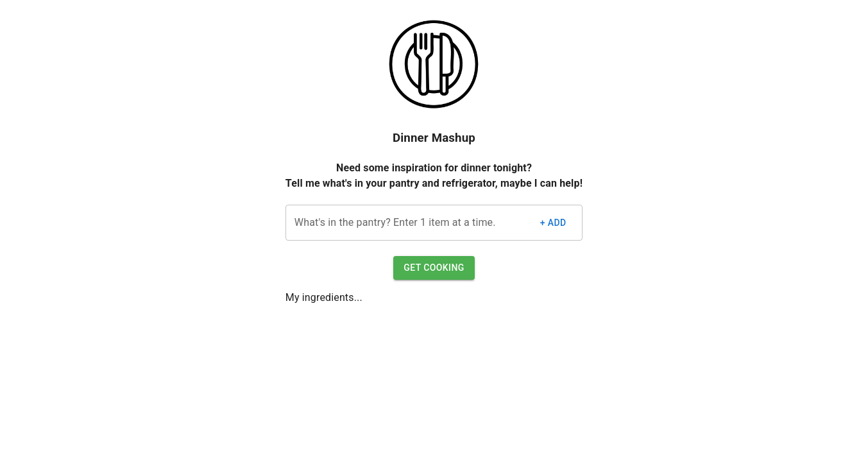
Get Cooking (434, 268)
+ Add (553, 223)
